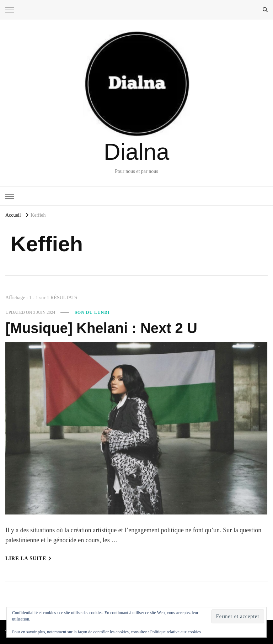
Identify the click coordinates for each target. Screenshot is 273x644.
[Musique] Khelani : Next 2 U (101, 328)
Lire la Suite (28, 559)
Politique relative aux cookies (176, 632)
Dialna (136, 152)
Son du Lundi (92, 312)
